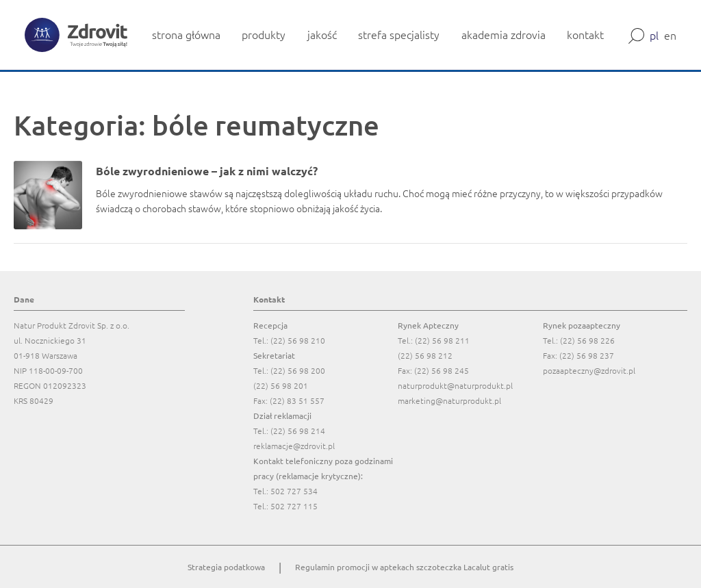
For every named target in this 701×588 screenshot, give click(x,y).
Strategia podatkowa (226, 567)
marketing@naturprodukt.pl (449, 400)
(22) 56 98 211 (442, 340)
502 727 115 (294, 506)
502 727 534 (294, 491)
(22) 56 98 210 (298, 340)
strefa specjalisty (399, 34)
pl (654, 35)
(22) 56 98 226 (587, 340)
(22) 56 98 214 (298, 431)
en (670, 35)
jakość (322, 34)
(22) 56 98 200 (298, 370)
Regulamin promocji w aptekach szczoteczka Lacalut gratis (404, 567)
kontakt (585, 34)
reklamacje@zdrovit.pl (294, 446)
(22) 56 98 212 (425, 355)
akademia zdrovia (504, 34)
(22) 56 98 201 (281, 385)
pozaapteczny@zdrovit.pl (589, 370)
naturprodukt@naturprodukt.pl (455, 385)
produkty (264, 34)
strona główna (186, 34)
